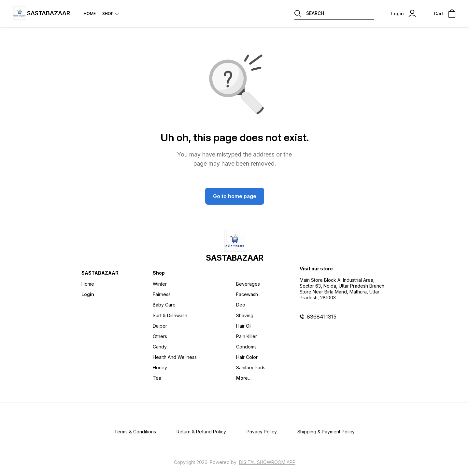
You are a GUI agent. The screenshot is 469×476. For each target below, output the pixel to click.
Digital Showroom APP (267, 462)
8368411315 (322, 317)
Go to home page (235, 196)
